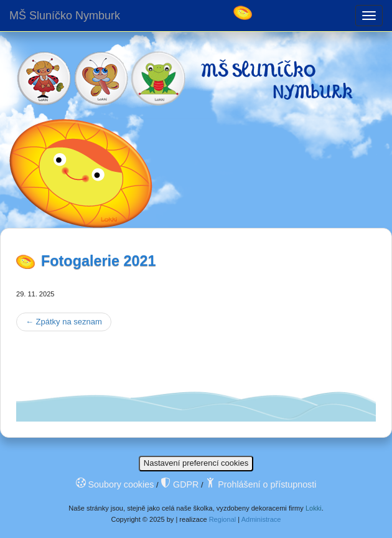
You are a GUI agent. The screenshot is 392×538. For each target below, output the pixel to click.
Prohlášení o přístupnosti (261, 484)
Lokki (314, 508)
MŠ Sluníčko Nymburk (65, 16)
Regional (223, 519)
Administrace (261, 519)
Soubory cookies (115, 484)
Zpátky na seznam (64, 322)
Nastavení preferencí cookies (196, 463)
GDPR (180, 484)
